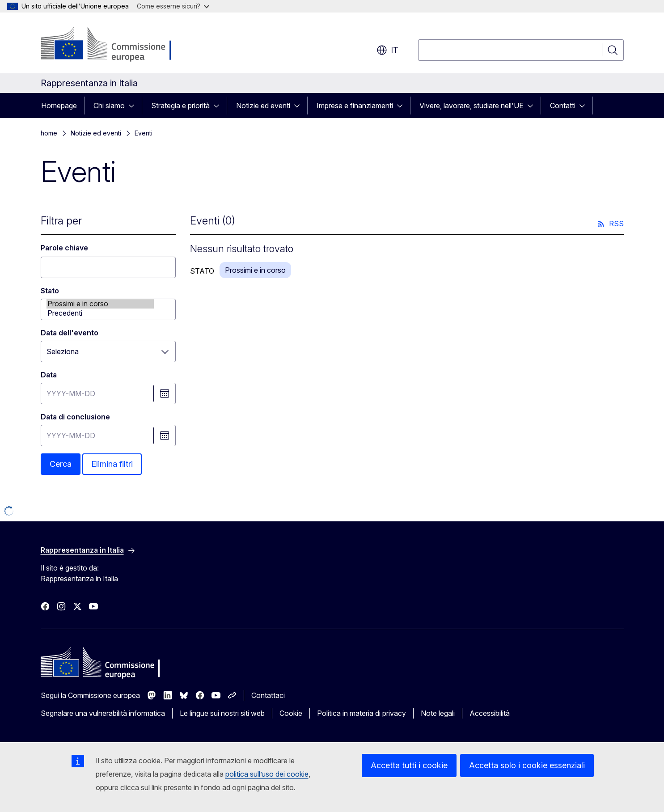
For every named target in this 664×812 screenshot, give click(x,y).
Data (49, 375)
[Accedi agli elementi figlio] (134, 106)
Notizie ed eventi (263, 106)
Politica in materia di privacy (362, 713)
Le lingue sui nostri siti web (222, 713)
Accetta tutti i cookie (409, 765)
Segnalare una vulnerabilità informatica (103, 713)
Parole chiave (64, 248)
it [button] (387, 50)
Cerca (61, 464)
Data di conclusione (75, 417)
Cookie (291, 713)
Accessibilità (490, 713)
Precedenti (100, 313)
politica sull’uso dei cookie (267, 774)
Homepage (59, 106)
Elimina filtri (112, 464)
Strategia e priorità (180, 106)
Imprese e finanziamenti (355, 106)
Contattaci (268, 695)
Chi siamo (109, 106)
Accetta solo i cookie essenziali (527, 765)
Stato (50, 291)
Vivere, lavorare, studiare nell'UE (472, 106)
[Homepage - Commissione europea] (112, 45)
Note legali (438, 713)
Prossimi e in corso (100, 304)
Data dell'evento (70, 333)
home (49, 133)
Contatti (563, 106)
